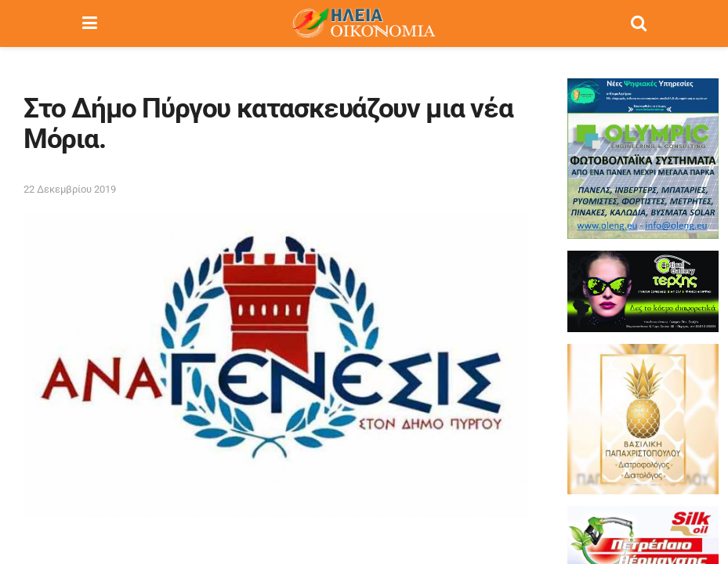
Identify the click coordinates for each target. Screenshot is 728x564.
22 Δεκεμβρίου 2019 (70, 189)
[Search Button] (639, 23)
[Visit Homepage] (364, 23)
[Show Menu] (90, 23)
